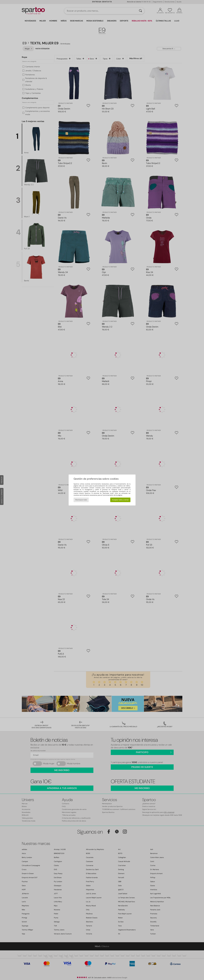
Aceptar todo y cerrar (120, 500)
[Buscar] (140, 11)
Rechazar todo (81, 500)
